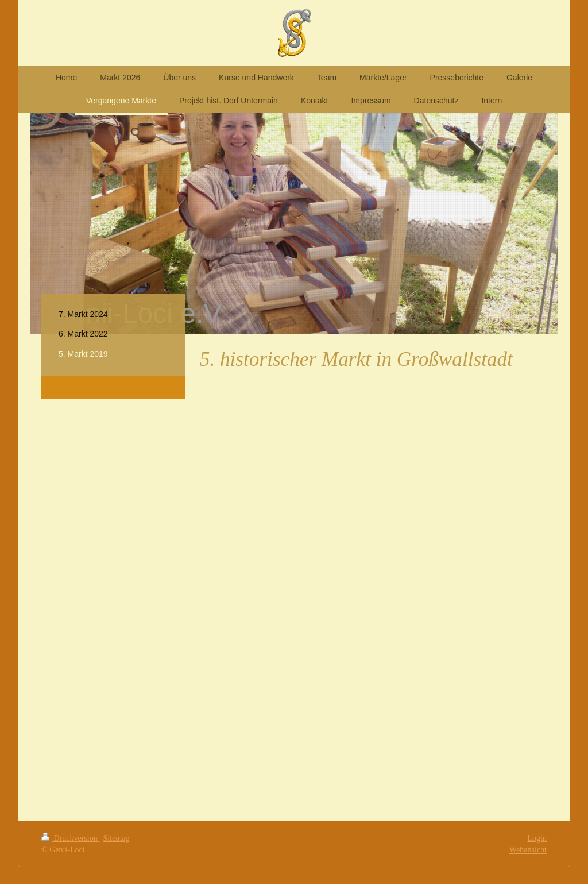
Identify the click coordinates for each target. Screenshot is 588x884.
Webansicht (528, 850)
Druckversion (70, 838)
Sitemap (117, 838)
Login (537, 838)
